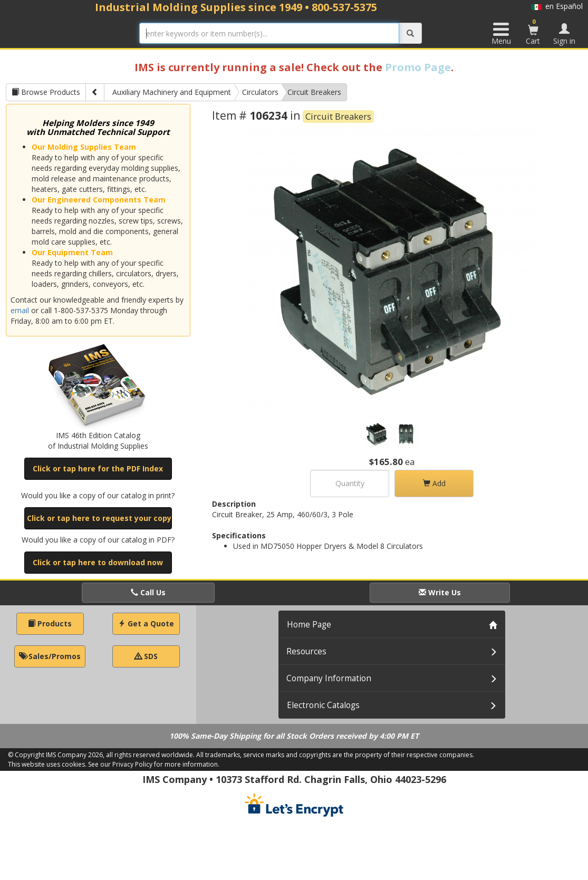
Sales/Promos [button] (50, 656)
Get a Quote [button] (146, 623)
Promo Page (418, 67)
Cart (533, 32)
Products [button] (50, 623)
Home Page (309, 625)
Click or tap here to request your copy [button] (99, 518)
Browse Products (46, 92)
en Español (557, 6)
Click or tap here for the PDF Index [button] (98, 468)
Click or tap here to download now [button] (98, 562)
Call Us (148, 592)
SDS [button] (146, 656)
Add (434, 483)
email (20, 310)
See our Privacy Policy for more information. (154, 764)
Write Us (440, 592)
